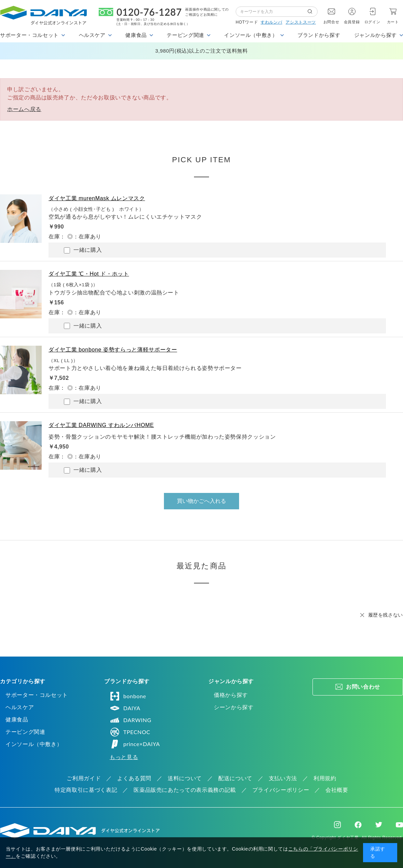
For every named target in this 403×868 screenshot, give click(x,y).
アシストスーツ (301, 22)
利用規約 (325, 778)
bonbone (128, 696)
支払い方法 (283, 778)
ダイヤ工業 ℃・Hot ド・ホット (89, 274)
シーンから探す (234, 707)
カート (393, 22)
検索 (312, 12)
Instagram (337, 825)
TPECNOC (130, 732)
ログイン (372, 22)
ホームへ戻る (24, 109)
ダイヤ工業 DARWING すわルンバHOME (101, 425)
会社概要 (337, 790)
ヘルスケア (20, 707)
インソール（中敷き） (34, 744)
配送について (235, 778)
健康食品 (17, 720)
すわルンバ (271, 22)
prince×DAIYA (135, 744)
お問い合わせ (363, 687)
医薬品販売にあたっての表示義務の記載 (185, 790)
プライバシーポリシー (281, 790)
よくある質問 (134, 778)
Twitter (379, 825)
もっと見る (124, 757)
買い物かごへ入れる (201, 501)
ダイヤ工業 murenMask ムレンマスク (97, 198)
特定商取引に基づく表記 (86, 790)
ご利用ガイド (84, 778)
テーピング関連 (25, 732)
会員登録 (352, 22)
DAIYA (125, 708)
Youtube (399, 825)
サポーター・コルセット (37, 695)
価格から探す (231, 695)
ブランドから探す (319, 35)
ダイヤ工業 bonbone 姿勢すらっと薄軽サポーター (113, 350)
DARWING (130, 720)
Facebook (358, 825)
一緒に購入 (83, 250)
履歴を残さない (386, 615)
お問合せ (331, 22)
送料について (185, 778)
